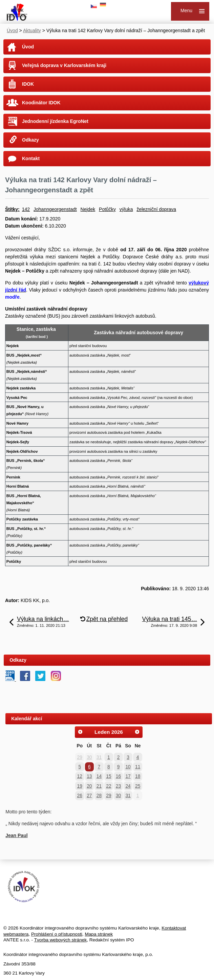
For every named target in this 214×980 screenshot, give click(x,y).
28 (99, 795)
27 (89, 795)
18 (138, 776)
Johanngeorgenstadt (55, 209)
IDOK (28, 84)
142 (26, 209)
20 (89, 786)
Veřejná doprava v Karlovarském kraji (64, 65)
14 (99, 776)
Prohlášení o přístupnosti (57, 934)
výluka (126, 209)
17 (128, 776)
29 (80, 757)
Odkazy (30, 140)
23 (118, 786)
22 (109, 786)
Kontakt (31, 158)
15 (109, 776)
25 (138, 786)
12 (80, 776)
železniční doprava (156, 209)
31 (99, 757)
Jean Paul (16, 835)
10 (128, 767)
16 (118, 776)
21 (99, 786)
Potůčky (107, 209)
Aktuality (32, 30)
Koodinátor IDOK (41, 103)
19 (80, 786)
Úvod (12, 30)
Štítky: (12, 209)
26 (80, 795)
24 (128, 786)
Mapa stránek (99, 934)
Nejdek (88, 209)
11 (138, 767)
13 (89, 776)
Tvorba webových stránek (60, 940)
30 (89, 757)
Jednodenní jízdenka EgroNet (55, 121)
